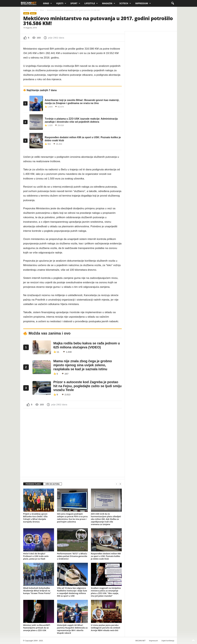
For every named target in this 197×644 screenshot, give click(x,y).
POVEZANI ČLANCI (33, 484)
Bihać (42, 10)
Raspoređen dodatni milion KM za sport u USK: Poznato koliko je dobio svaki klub (106, 556)
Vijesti (61, 3)
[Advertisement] (72, 442)
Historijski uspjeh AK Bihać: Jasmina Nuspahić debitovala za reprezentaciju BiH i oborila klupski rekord (72, 629)
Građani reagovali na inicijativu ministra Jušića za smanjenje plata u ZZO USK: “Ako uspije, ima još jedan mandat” (106, 592)
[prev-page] (117, 484)
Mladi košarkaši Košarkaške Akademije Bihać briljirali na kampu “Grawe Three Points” (37, 591)
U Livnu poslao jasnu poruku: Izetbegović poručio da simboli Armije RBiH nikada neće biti (106, 628)
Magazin (109, 3)
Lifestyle (91, 3)
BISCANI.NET (140, 641)
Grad (47, 3)
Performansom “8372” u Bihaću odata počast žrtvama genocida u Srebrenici (72, 556)
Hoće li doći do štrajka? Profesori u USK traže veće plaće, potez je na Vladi (36, 556)
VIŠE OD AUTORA (52, 484)
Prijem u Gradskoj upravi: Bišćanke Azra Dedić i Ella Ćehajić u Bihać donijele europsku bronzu (35, 518)
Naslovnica (27, 10)
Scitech (125, 3)
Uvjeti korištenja (168, 641)
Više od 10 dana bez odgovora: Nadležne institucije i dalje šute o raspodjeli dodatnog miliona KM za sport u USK (72, 592)
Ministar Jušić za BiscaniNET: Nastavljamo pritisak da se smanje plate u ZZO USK (37, 628)
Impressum (143, 3)
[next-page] (120, 484)
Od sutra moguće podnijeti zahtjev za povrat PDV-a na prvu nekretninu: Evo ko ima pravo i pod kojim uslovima (72, 518)
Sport (75, 3)
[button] (173, 3)
